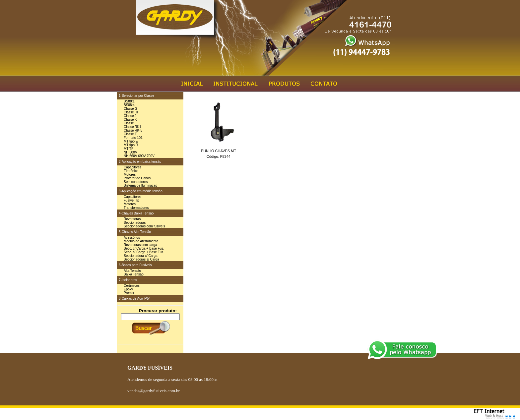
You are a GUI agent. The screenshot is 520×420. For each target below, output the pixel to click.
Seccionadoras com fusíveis (144, 226)
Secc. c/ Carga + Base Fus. (144, 248)
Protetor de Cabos (137, 178)
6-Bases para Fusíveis (135, 265)
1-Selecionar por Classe (136, 96)
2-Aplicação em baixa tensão (140, 162)
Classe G (130, 109)
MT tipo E (131, 141)
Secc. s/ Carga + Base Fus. (144, 252)
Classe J (130, 116)
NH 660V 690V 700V (139, 156)
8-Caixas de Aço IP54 (135, 299)
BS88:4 (129, 105)
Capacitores (132, 167)
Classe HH (132, 112)
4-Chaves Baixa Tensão (136, 213)
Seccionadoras (135, 223)
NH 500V (130, 152)
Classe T (130, 134)
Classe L (130, 123)
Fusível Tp (131, 200)
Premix (129, 293)
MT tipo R (131, 145)
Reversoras (132, 219)
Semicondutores (136, 182)
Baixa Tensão (134, 274)
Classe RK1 (132, 127)
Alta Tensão (132, 271)
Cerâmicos (132, 286)
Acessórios (132, 238)
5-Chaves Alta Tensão (135, 232)
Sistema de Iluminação (140, 185)
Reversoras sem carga (140, 245)
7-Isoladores (128, 280)
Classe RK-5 (133, 130)
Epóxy (128, 289)
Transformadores (136, 208)
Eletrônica (131, 171)
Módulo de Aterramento (141, 241)
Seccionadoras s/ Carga (141, 259)
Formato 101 (133, 138)
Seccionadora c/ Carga (141, 256)
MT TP (129, 149)
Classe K (130, 120)
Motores (130, 175)
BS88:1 (129, 101)
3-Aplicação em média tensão (141, 191)
